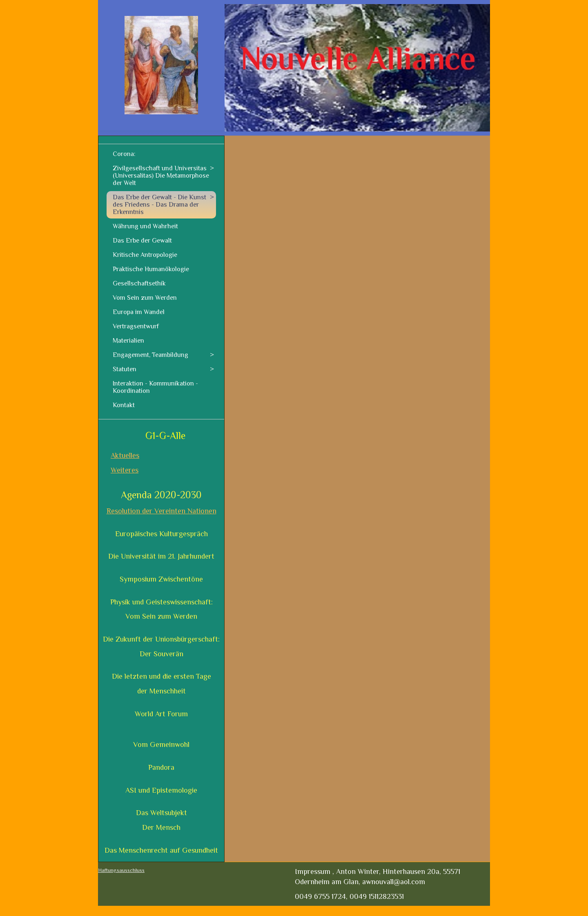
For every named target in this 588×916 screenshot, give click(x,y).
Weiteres (125, 470)
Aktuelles (125, 455)
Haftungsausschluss (121, 870)
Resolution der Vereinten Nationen (161, 511)
